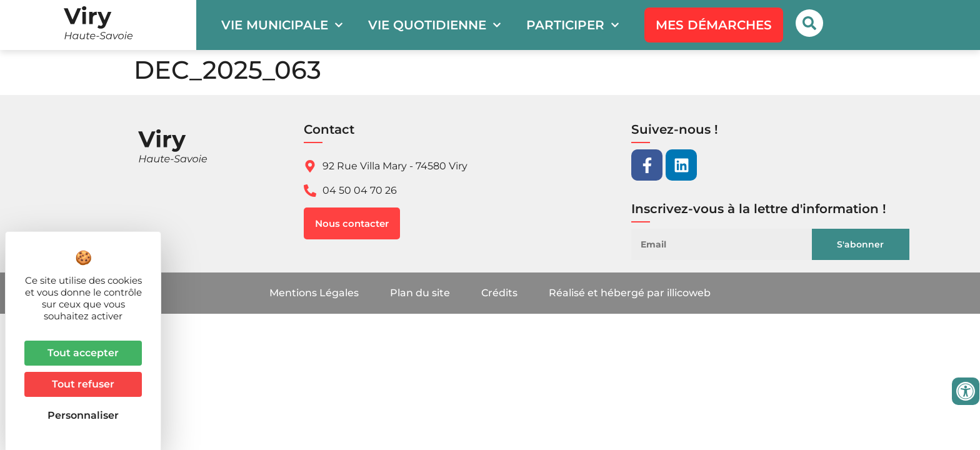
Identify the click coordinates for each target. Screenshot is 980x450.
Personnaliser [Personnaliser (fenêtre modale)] (83, 415)
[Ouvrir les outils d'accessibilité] (966, 391)
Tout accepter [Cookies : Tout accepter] (83, 353)
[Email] (731, 244)
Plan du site (420, 293)
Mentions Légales (314, 293)
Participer (573, 25)
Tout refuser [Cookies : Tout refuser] (83, 384)
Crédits (499, 293)
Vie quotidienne (435, 25)
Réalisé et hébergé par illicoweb (630, 293)
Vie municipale (282, 25)
